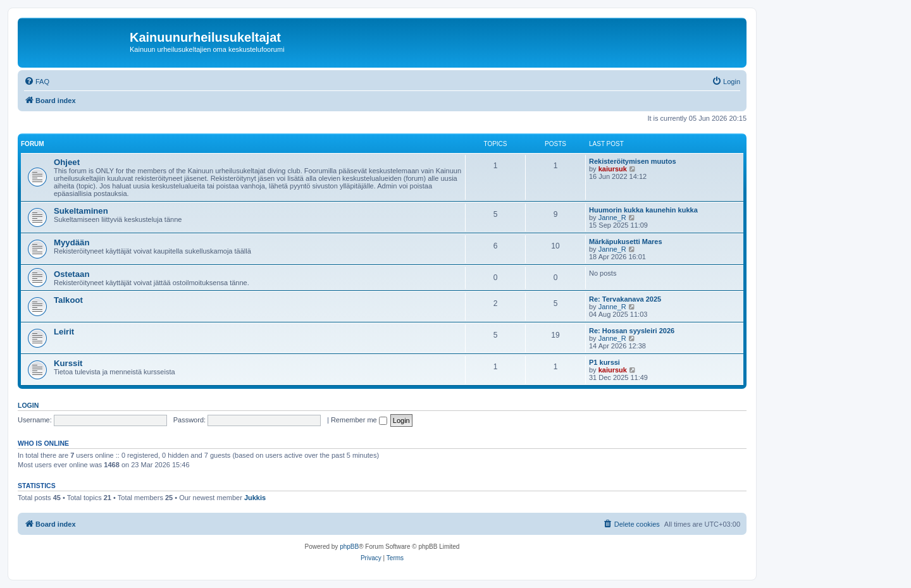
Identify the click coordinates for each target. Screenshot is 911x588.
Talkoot (68, 300)
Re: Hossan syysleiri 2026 (632, 331)
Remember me (359, 420)
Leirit (64, 332)
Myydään (71, 242)
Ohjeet (67, 162)
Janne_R (612, 217)
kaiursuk (613, 169)
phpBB (349, 547)
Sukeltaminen (81, 211)
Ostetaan (71, 274)
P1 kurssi (604, 362)
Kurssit (68, 363)
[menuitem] (37, 82)
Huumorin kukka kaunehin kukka (643, 210)
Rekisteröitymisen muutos (633, 161)
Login (28, 405)
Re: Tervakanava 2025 (625, 299)
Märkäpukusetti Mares (626, 242)
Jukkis (255, 498)
